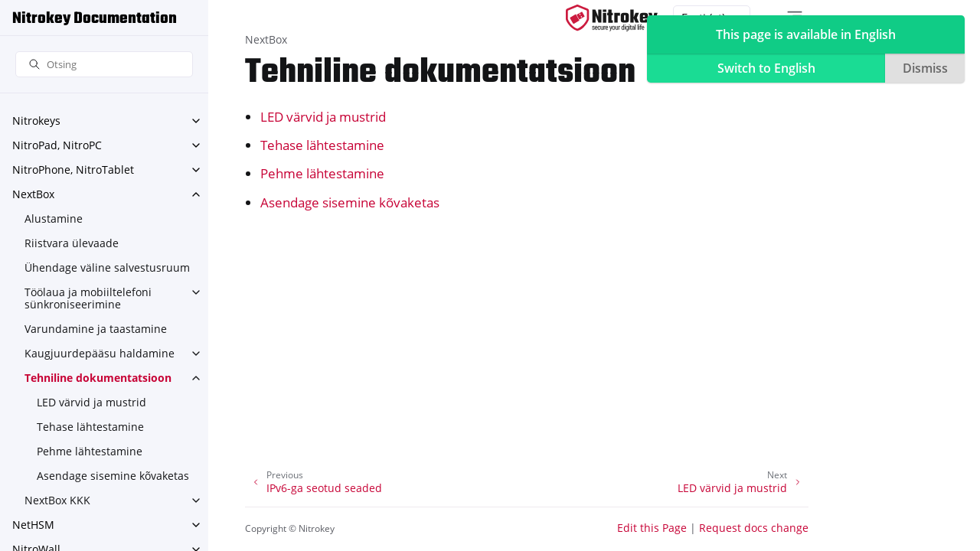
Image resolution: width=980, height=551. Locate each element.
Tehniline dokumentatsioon (98, 378)
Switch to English (766, 68)
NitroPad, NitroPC (57, 145)
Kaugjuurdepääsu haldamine (100, 353)
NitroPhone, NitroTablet (73, 170)
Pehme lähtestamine (90, 451)
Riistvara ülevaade (72, 243)
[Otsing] (104, 65)
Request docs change (754, 528)
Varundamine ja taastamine (96, 329)
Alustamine (54, 218)
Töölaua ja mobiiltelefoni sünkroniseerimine (88, 298)
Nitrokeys (36, 121)
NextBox (33, 194)
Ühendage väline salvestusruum (107, 267)
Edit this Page (652, 528)
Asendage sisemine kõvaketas (113, 476)
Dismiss (925, 68)
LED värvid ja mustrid (91, 402)
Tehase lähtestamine (90, 427)
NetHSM (33, 525)
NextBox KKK (57, 500)
